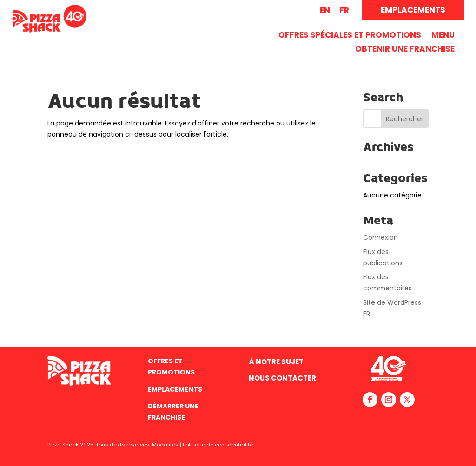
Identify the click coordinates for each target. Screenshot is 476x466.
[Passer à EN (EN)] (325, 10)
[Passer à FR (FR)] (344, 10)
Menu (443, 36)
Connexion (380, 237)
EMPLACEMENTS (413, 10)
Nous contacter (282, 378)
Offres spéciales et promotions (350, 36)
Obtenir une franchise (405, 50)
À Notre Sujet (276, 362)
